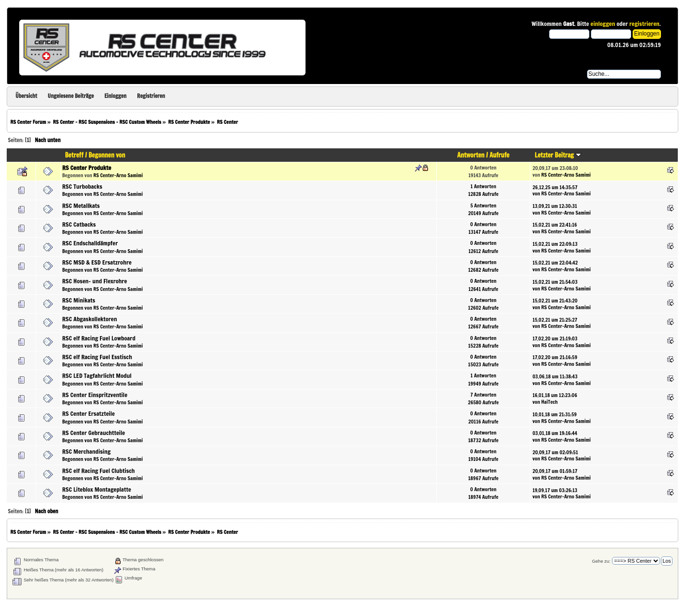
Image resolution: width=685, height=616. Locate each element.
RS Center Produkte (87, 168)
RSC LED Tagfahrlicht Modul (97, 375)
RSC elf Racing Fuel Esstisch (97, 357)
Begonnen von (107, 155)
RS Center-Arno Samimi (118, 175)
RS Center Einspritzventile (95, 395)
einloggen (603, 24)
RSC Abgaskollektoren (90, 319)
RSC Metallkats (81, 205)
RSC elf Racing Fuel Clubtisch (99, 471)
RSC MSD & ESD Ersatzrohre (97, 262)
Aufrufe (499, 155)
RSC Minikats (79, 300)
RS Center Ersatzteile (89, 413)
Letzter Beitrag (558, 155)
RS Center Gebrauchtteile (94, 433)
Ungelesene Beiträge (71, 96)
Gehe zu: (601, 561)
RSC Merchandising (87, 451)
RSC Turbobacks (82, 186)
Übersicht (26, 96)
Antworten (471, 155)
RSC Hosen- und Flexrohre (95, 281)
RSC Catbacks (79, 224)
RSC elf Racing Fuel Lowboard (99, 338)
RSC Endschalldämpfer (90, 243)
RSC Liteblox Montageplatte (97, 489)
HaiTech (550, 402)
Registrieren (151, 96)
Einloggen (115, 96)
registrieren (644, 24)
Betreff (74, 155)
